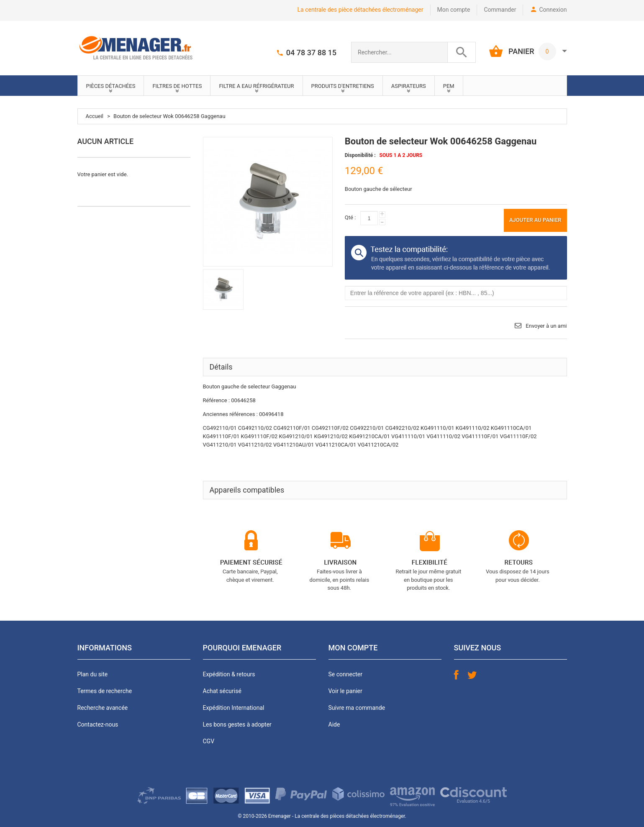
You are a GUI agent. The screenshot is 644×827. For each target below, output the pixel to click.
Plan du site (93, 674)
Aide (334, 724)
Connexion (553, 10)
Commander (500, 10)
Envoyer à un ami (546, 326)
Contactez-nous (98, 724)
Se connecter (345, 674)
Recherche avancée (103, 708)
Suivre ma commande (357, 708)
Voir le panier (345, 691)
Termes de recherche (105, 691)
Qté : (350, 217)
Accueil (95, 116)
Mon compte (454, 10)
